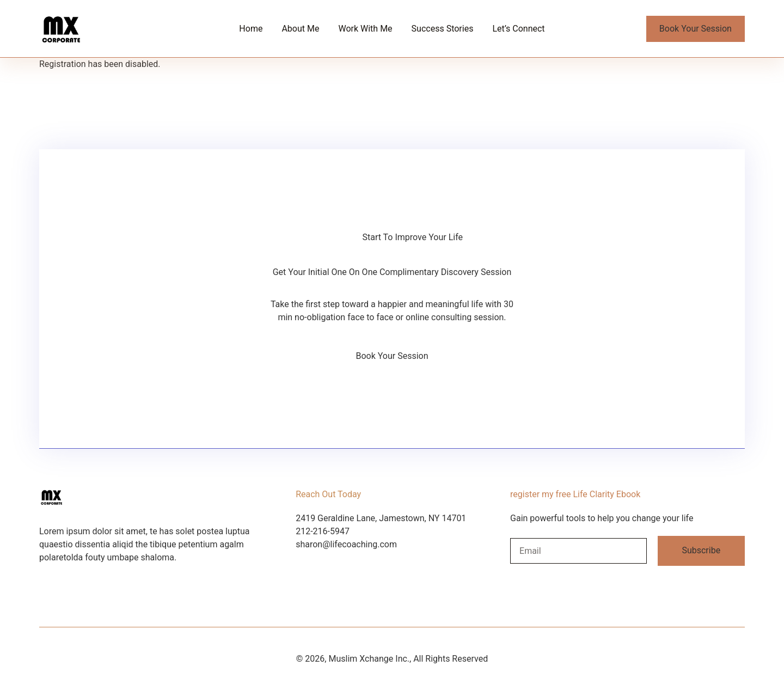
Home (251, 29)
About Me (300, 29)
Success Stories (443, 29)
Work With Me (365, 29)
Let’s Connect (518, 29)
